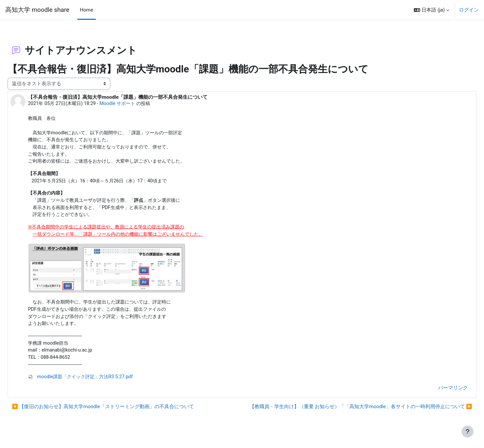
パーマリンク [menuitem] (437, 392)
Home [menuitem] (87, 10)
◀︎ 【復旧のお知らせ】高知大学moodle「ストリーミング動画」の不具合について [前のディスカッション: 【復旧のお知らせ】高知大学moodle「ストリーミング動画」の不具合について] (119, 410)
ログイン (469, 10)
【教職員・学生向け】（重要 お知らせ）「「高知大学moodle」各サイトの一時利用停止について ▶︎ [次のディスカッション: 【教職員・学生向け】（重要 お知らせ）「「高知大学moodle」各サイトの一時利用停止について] (345, 410)
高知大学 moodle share (37, 10)
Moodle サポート (138, 100)
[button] (431, 10)
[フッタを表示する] (468, 432)
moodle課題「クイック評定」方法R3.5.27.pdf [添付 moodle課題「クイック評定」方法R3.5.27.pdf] (99, 381)
